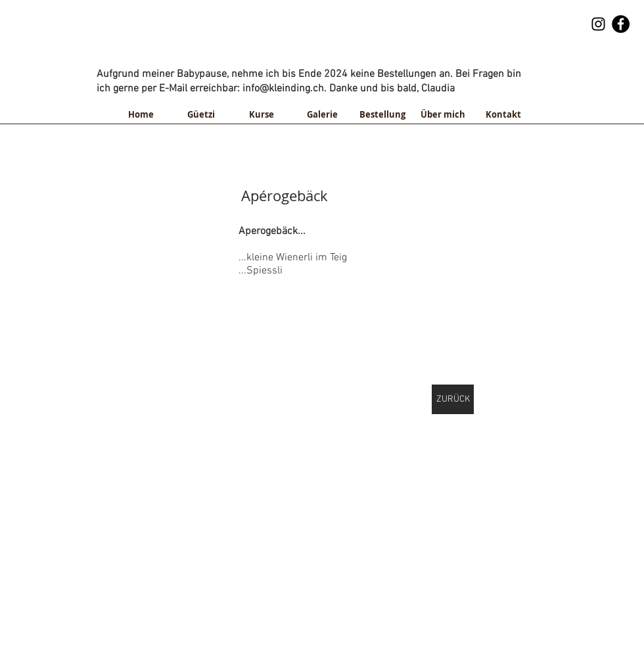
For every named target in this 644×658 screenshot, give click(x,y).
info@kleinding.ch (394, 55)
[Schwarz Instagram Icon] (598, 24)
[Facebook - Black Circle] (621, 24)
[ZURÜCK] (453, 399)
